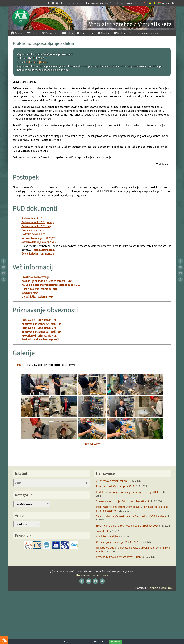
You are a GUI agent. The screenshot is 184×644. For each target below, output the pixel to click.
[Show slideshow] (92, 444)
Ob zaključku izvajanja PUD (37, 297)
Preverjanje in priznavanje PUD (39, 336)
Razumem (116, 642)
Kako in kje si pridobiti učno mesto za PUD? (47, 281)
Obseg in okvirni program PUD (39, 289)
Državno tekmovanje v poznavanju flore (119, 557)
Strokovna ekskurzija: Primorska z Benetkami (122, 501)
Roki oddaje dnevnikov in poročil (40, 339)
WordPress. (167, 588)
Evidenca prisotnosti (33, 230)
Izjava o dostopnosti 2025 (99, 3)
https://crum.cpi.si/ (44, 250)
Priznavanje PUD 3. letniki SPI (39, 328)
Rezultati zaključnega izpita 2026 (115, 486)
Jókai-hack (102, 531)
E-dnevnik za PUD (32, 218)
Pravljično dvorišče (107, 536)
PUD (19, 365)
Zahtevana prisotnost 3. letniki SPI (41, 332)
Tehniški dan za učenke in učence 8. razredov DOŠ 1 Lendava (131, 516)
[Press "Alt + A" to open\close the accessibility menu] (4, 640)
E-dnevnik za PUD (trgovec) (38, 222)
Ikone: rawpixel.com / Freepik (92, 575)
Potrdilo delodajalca (33, 234)
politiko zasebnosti (100, 642)
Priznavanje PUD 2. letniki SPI (39, 320)
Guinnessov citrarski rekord (112, 481)
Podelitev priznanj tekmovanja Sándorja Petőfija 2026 (127, 492)
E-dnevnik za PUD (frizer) (36, 226)
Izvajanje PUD (29, 293)
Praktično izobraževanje (35, 277)
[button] (92, 18)
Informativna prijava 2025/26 (38, 238)
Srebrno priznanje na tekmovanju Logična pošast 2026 (127, 526)
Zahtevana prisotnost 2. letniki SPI (41, 324)
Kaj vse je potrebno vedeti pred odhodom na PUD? (51, 285)
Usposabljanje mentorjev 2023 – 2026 (118, 542)
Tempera (153, 588)
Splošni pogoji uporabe (126, 3)
